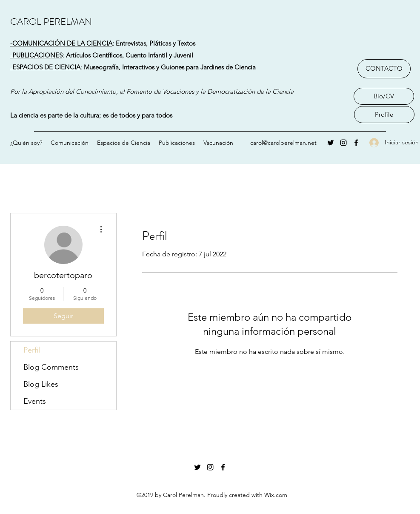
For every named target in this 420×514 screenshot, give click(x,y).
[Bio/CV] (384, 96)
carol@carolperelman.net (283, 143)
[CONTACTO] (384, 69)
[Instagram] (343, 143)
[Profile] (384, 115)
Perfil (32, 350)
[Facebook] (356, 143)
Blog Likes (41, 384)
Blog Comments (51, 367)
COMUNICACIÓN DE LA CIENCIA (62, 43)
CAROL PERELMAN (51, 22)
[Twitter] (331, 143)
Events (35, 401)
